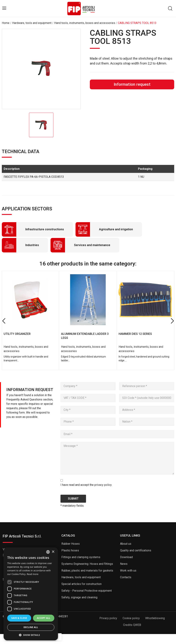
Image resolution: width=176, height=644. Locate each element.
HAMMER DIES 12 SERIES (135, 334)
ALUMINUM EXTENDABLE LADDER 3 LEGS (85, 336)
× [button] (53, 552)
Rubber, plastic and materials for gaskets (87, 571)
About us (126, 544)
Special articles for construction (81, 584)
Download (126, 557)
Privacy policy (108, 618)
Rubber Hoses (71, 544)
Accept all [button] (44, 618)
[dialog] (31, 594)
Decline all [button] (31, 627)
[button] (31, 635)
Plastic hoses (70, 550)
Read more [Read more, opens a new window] (33, 574)
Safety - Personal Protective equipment (87, 591)
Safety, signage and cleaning (79, 597)
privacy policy (103, 485)
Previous (4, 321)
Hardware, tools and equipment (81, 577)
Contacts (126, 577)
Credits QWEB (132, 625)
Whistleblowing (155, 618)
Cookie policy (131, 618)
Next (172, 321)
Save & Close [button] (19, 618)
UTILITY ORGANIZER (17, 334)
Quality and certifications (136, 550)
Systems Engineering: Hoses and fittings (87, 564)
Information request (132, 84)
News (124, 564)
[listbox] (48, 552)
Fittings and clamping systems (81, 557)
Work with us (128, 571)
